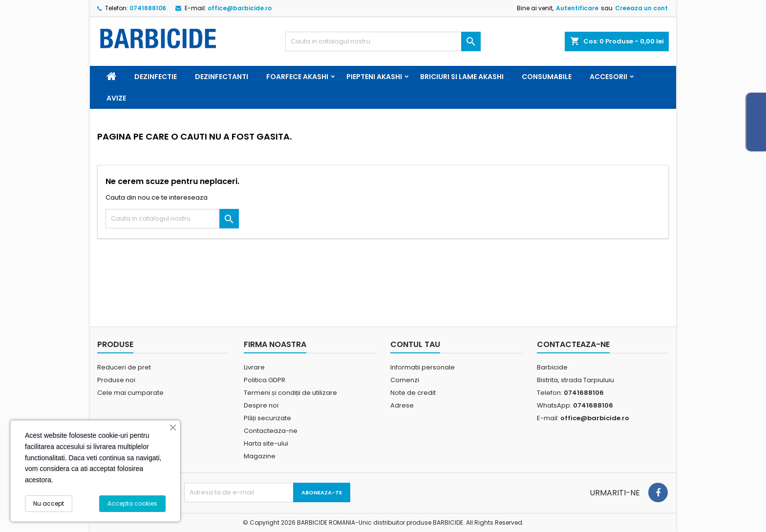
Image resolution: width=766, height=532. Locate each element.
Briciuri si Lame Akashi (462, 77)
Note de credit (413, 393)
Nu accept (49, 503)
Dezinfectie (156, 77)
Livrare (254, 367)
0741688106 (148, 8)
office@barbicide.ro (240, 8)
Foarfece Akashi (297, 77)
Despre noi (261, 405)
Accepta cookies (132, 503)
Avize (116, 98)
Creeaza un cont (641, 8)
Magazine (260, 456)
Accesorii (608, 77)
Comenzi (405, 380)
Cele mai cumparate (130, 393)
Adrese (402, 405)
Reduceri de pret (124, 367)
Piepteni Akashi (374, 77)
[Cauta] (383, 41)
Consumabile (547, 77)
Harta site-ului (266, 443)
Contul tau (415, 344)
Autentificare (577, 8)
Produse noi (116, 380)
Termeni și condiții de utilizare (290, 393)
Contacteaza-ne (271, 431)
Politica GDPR (265, 380)
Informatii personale (423, 367)
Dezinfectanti (222, 77)
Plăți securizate (267, 418)
